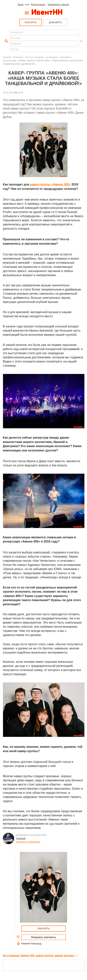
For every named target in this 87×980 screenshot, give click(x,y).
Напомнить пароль (58, 4)
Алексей (21, 838)
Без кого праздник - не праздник (42, 57)
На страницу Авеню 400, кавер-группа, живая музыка (40, 955)
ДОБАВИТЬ (56, 22)
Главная (7, 57)
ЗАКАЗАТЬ (31, 22)
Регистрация (38, 4)
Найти (6, 41)
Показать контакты (43, 937)
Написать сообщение (28, 842)
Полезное (18, 57)
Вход (21, 4)
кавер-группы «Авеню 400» (50, 184)
